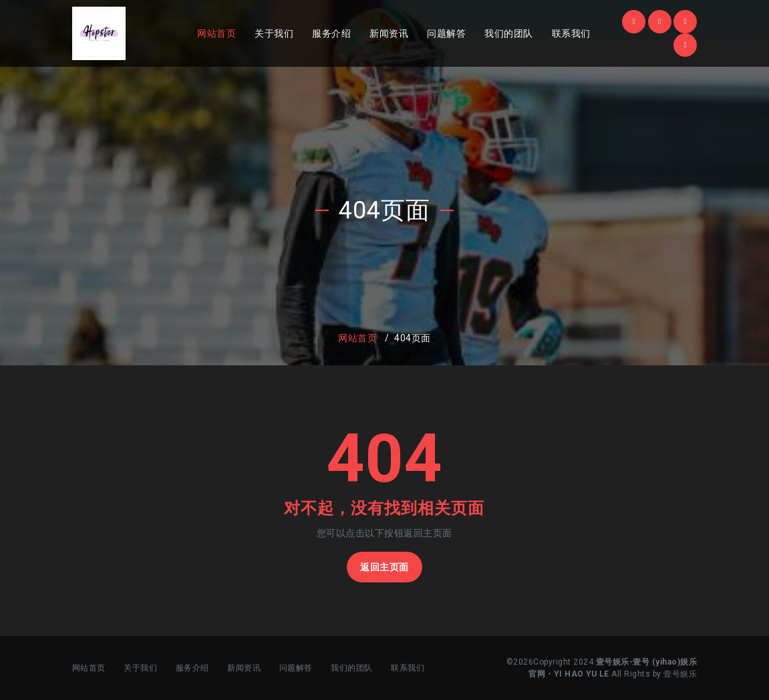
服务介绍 (331, 33)
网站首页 (216, 33)
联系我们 (571, 33)
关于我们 (274, 33)
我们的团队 (509, 33)
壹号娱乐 (680, 674)
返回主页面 (384, 567)
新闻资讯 (389, 33)
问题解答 (446, 33)
